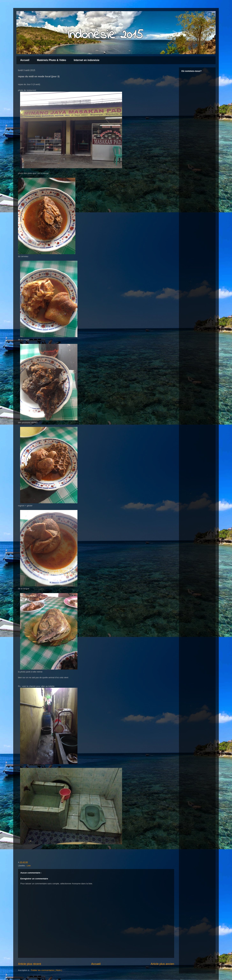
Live (29, 866)
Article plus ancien (162, 964)
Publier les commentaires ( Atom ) (46, 970)
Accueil (25, 60)
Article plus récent (30, 964)
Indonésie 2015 (105, 35)
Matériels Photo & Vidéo (52, 60)
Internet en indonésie (87, 60)
